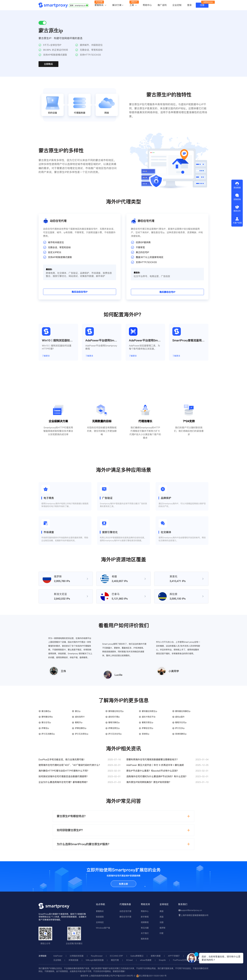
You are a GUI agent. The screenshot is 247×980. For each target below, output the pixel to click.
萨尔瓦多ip (180, 728)
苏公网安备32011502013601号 (153, 976)
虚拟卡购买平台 (149, 717)
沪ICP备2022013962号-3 (124, 976)
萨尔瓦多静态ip (48, 734)
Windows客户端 (103, 928)
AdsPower (58, 956)
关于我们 (145, 933)
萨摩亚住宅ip (147, 728)
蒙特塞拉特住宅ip (116, 711)
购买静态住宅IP (192, 281)
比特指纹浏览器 (77, 956)
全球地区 (100, 922)
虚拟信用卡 (80, 717)
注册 (202, 5)
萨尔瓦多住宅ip (115, 734)
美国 (161, 911)
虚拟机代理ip (114, 717)
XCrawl (129, 960)
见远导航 (57, 960)
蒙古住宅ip (46, 722)
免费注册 (123, 884)
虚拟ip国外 (180, 717)
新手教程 (145, 917)
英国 (161, 917)
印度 (161, 933)
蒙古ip (78, 711)
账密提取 (100, 917)
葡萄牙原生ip (147, 722)
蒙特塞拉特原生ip (149, 711)
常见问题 (145, 928)
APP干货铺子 (174, 956)
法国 (161, 922)
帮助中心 (147, 5)
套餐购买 (101, 5)
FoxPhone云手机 (180, 960)
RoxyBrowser (97, 956)
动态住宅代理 (125, 911)
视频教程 (145, 922)
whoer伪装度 (146, 960)
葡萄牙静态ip (114, 722)
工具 (133, 5)
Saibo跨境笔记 (137, 956)
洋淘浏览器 (73, 960)
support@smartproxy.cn (191, 910)
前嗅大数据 (156, 956)
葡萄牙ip (79, 722)
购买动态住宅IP (55, 281)
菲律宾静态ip (181, 734)
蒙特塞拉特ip (47, 717)
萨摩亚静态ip (81, 728)
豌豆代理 (115, 960)
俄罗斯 (162, 928)
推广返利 (162, 5)
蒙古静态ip (46, 711)
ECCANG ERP (116, 956)
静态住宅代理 (125, 917)
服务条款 (145, 939)
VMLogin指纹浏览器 (95, 960)
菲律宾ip (146, 734)
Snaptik (162, 960)
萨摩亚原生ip (114, 728)
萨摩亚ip (45, 728)
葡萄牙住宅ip (181, 722)
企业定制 (177, 5)
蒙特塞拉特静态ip (183, 711)
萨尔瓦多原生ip (82, 734)
